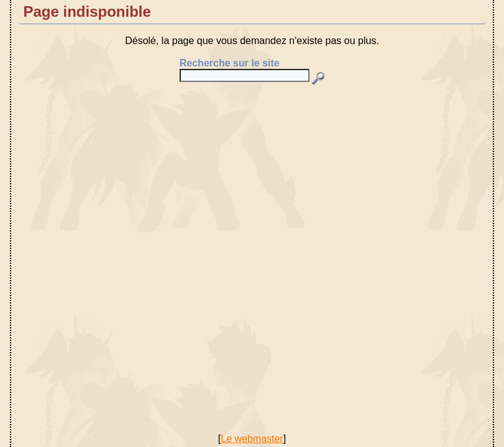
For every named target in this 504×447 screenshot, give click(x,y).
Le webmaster (252, 439)
